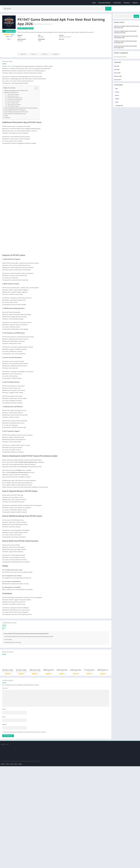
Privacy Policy (117, 3)
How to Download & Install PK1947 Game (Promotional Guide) (21, 98)
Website (4, 747)
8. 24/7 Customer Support (13, 97)
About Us (135, 3)
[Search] (57, 9)
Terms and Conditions (104, 3)
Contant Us (127, 3)
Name (4, 732)
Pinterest (44, 54)
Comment (5, 711)
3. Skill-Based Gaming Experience (14, 88)
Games (5, 845)
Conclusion (7, 108)
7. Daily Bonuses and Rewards (14, 95)
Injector (5, 848)
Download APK (9, 31)
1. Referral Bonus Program (13, 85)
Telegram (55, 54)
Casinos (5, 841)
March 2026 (6, 822)
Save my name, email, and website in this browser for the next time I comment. (25, 754)
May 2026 (5, 816)
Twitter (32, 54)
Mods (4, 852)
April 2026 (5, 819)
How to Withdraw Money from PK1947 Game (16, 102)
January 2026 (6, 829)
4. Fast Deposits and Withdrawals (14, 90)
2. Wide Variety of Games (13, 86)
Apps (23, 16)
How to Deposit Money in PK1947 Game (15, 100)
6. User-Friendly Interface (13, 93)
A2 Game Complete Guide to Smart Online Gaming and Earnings (14, 781)
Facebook (22, 54)
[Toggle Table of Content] (35, 79)
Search (25, 766)
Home (94, 3)
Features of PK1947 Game (11, 83)
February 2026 (6, 826)
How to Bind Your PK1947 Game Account (15, 104)
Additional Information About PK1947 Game (16, 81)
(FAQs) (6, 106)
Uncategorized (7, 855)
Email (4, 739)
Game (9, 57)
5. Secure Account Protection (13, 91)
